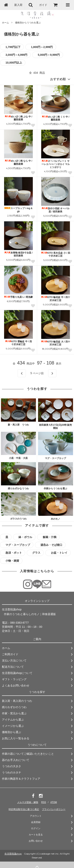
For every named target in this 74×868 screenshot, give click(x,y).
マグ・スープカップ (55, 458)
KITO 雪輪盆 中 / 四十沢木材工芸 (18, 343)
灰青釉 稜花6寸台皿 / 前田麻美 (18, 254)
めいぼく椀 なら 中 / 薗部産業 (18, 162)
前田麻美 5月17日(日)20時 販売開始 (55, 426)
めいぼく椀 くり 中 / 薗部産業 (56, 118)
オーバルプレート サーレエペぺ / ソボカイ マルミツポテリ (56, 164)
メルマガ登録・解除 (28, 802)
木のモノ (55, 519)
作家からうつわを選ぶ (55, 489)
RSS (44, 802)
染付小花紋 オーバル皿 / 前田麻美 (56, 210)
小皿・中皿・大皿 (18, 458)
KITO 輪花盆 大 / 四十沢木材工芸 (56, 343)
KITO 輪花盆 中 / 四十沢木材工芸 (56, 299)
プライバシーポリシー (54, 809)
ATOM (54, 802)
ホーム (5, 23)
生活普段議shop (13, 854)
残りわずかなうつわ (18, 489)
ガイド (43, 5)
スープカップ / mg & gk (18, 210)
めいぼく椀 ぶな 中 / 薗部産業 (18, 118)
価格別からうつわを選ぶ (28, 23)
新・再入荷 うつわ (18, 425)
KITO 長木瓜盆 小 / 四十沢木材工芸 (56, 254)
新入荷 (18, 5)
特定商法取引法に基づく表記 (24, 809)
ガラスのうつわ (18, 519)
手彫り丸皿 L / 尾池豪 (18, 297)
